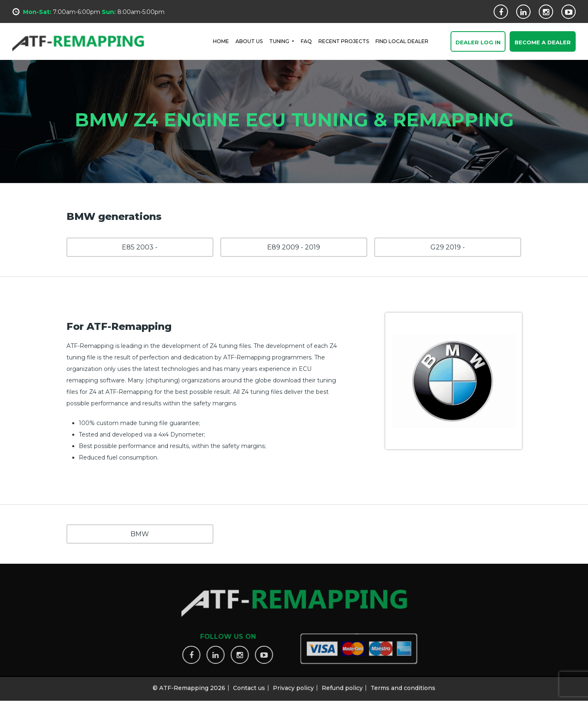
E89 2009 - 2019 (294, 247)
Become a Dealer (543, 43)
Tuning (280, 41)
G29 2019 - (448, 247)
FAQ (306, 41)
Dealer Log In (478, 43)
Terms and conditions (403, 685)
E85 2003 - (140, 247)
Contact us (249, 685)
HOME (221, 41)
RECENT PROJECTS (344, 41)
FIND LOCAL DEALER (402, 41)
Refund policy (342, 685)
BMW (140, 534)
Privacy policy (293, 685)
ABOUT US (249, 41)
